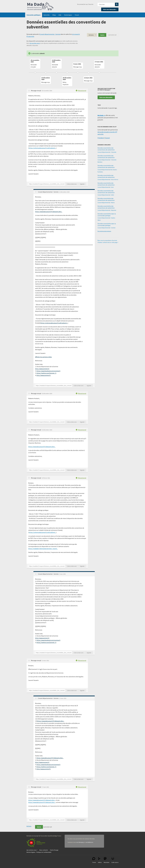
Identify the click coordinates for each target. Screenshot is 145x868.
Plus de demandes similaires (104, 231)
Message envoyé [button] (36, 91)
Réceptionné (82, 91)
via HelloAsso (89, 842)
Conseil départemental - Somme (50, 34)
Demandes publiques (34, 15)
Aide (60, 15)
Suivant (108, 138)
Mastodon (107, 860)
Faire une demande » (110, 9)
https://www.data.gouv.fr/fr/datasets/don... (49, 212)
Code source (115, 860)
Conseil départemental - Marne (106, 203)
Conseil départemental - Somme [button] (48, 192)
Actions (91, 35)
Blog (54, 15)
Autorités (47, 15)
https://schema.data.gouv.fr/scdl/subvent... (42, 148)
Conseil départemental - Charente (107, 152)
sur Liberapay (80, 842)
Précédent (101, 138)
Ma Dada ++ (101, 115)
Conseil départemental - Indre (106, 195)
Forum (77, 15)
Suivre (102, 35)
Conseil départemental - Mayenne (107, 210)
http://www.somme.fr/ (42, 369)
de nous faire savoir (35, 43)
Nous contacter (44, 850)
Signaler (82, 184)
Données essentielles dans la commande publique (107, 215)
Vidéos (100, 860)
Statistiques (68, 15)
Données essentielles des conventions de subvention (106, 149)
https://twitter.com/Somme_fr (46, 373)
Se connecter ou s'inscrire (85, 4)
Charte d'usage (54, 850)
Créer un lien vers (72, 184)
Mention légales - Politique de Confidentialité (39, 852)
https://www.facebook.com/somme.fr (48, 371)
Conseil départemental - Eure (106, 187)
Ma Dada (40, 6)
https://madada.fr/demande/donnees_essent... (43, 549)
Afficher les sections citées (43, 357)
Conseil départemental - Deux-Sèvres (108, 180)
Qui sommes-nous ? (32, 850)
